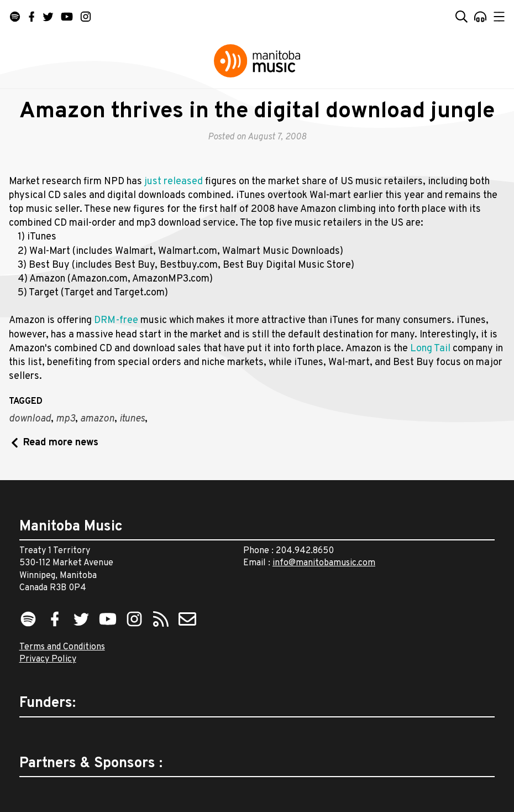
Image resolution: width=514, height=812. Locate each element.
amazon (97, 419)
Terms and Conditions (62, 647)
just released (175, 182)
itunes (132, 419)
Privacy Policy (48, 659)
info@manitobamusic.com (324, 563)
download (30, 419)
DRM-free (116, 321)
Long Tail (430, 349)
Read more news (61, 443)
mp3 (65, 419)
